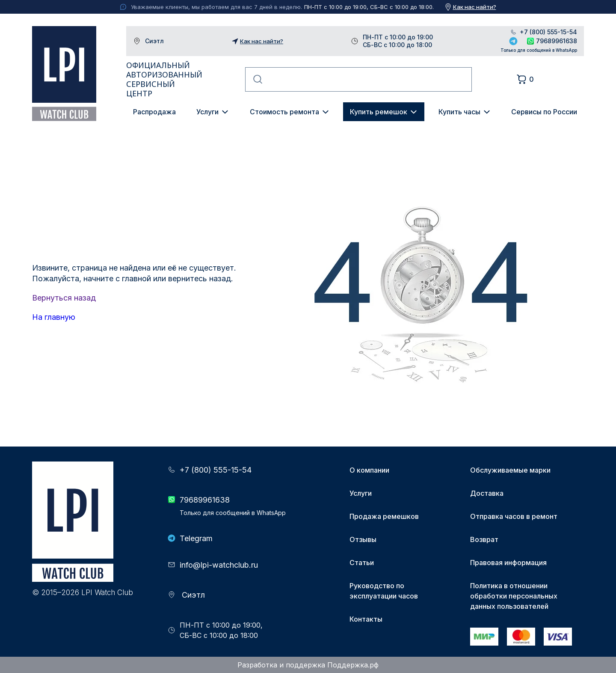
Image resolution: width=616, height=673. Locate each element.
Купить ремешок (379, 112)
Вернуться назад (64, 298)
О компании (369, 470)
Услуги (207, 112)
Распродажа (154, 112)
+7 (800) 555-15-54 (548, 32)
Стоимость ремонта (284, 112)
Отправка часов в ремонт (514, 516)
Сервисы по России (544, 112)
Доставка (487, 493)
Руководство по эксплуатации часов (384, 591)
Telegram (513, 41)
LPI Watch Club (64, 74)
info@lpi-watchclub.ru (219, 565)
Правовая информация (508, 563)
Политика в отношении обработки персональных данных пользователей (514, 596)
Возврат (484, 539)
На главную (54, 317)
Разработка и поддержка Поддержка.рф (308, 665)
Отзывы (363, 539)
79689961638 (557, 41)
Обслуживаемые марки (510, 470)
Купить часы (459, 112)
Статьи (362, 563)
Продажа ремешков (384, 516)
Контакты (366, 619)
